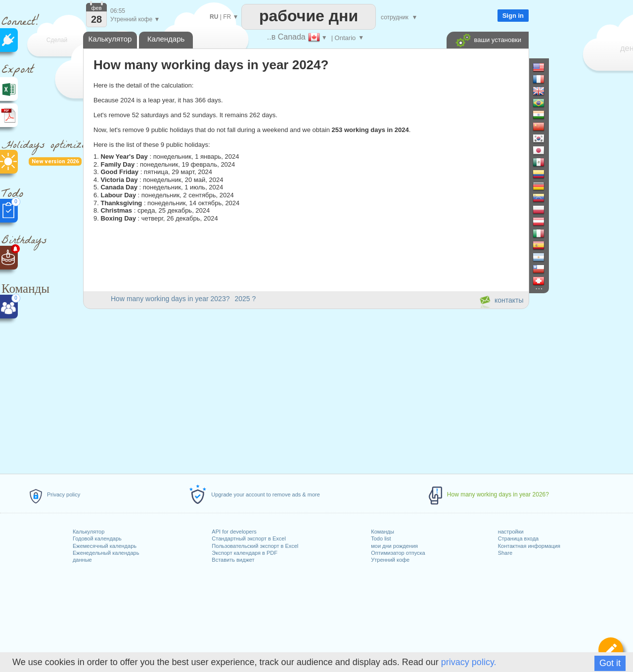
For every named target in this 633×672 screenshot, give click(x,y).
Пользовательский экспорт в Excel (255, 546)
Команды (383, 532)
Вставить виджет (233, 560)
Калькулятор (89, 532)
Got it (610, 663)
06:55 (118, 11)
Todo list (381, 538)
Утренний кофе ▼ (135, 19)
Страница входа (519, 538)
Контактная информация (529, 546)
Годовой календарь (97, 538)
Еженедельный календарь (106, 553)
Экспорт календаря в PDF (245, 553)
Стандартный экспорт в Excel (249, 538)
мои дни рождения (394, 546)
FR (227, 17)
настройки (511, 532)
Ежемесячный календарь (105, 546)
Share (505, 553)
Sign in (513, 16)
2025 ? (245, 299)
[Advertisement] (306, 390)
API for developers (234, 532)
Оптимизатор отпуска (398, 553)
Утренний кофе (390, 560)
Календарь (166, 39)
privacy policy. (469, 662)
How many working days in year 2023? (170, 299)
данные (82, 560)
